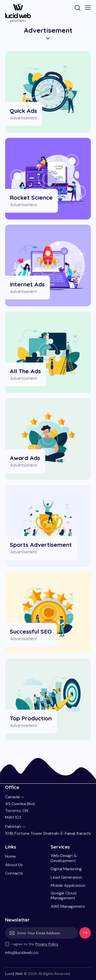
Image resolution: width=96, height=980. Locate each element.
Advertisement (24, 118)
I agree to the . (35, 944)
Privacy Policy (47, 944)
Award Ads (25, 458)
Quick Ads (23, 111)
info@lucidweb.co (22, 953)
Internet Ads (27, 284)
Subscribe (85, 935)
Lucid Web (14, 974)
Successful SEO (31, 631)
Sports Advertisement (41, 545)
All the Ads (25, 371)
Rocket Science (31, 197)
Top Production (31, 718)
